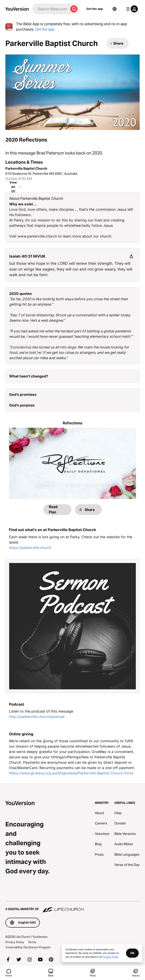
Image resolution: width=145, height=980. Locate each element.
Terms (32, 942)
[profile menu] (131, 9)
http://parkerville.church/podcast (37, 717)
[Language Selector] (115, 9)
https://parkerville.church (30, 548)
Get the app (95, 9)
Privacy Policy (15, 942)
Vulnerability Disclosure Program (28, 947)
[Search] (50, 9)
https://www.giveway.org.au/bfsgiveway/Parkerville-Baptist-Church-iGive (71, 773)
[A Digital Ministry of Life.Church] (72, 907)
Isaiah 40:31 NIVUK (27, 256)
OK (132, 953)
